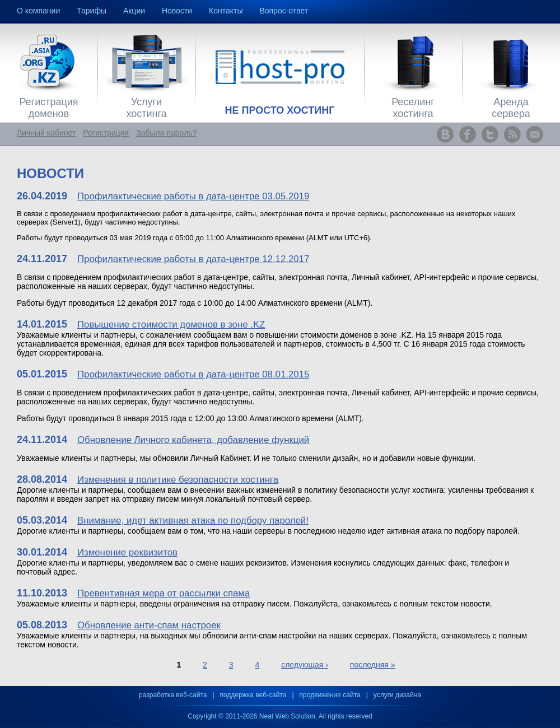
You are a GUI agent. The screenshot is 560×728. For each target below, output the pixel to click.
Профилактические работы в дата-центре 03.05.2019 (193, 196)
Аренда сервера (511, 108)
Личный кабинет (46, 133)
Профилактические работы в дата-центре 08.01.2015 (193, 374)
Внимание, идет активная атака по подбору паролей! (193, 521)
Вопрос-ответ (284, 11)
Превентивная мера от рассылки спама (164, 593)
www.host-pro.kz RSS (512, 134)
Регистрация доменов (48, 108)
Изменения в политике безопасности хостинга (178, 480)
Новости (177, 11)
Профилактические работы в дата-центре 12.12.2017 (193, 259)
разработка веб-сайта (173, 695)
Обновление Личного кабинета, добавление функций (193, 440)
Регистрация (106, 133)
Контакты (226, 11)
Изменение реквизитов (127, 552)
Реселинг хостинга (413, 108)
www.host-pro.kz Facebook (468, 134)
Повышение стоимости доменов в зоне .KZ (171, 325)
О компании (38, 11)
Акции (134, 11)
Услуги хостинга (146, 108)
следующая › (305, 665)
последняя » (373, 665)
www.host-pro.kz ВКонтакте (445, 134)
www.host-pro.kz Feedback (535, 134)
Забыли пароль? (166, 133)
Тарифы (92, 11)
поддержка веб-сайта (253, 695)
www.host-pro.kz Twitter (490, 134)
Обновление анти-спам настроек (149, 625)
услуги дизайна (397, 695)
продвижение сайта (330, 695)
